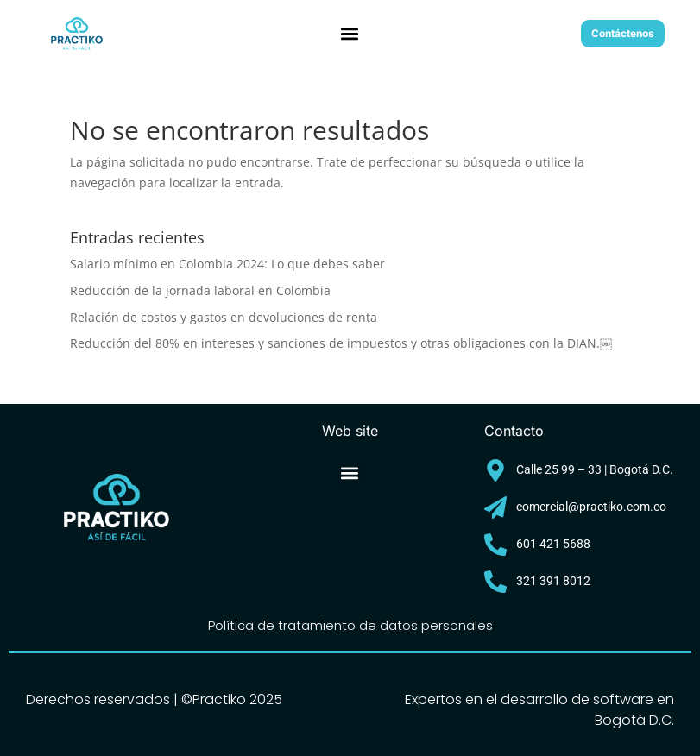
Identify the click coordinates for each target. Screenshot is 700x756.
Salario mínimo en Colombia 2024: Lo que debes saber (227, 264)
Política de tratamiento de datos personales (350, 625)
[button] (350, 34)
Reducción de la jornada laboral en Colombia (200, 290)
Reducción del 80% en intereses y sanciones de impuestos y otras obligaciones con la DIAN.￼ (341, 343)
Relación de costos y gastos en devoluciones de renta (224, 317)
